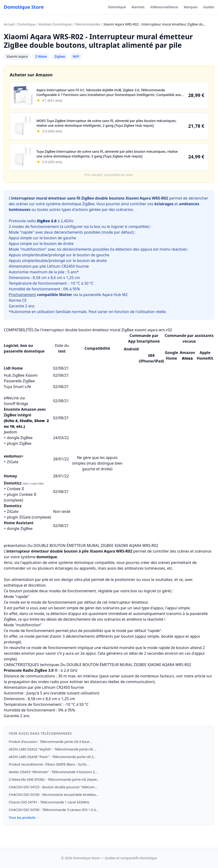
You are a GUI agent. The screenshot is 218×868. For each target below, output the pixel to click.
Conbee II (15, 489)
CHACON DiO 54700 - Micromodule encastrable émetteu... (54, 795)
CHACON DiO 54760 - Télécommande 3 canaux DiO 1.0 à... (54, 810)
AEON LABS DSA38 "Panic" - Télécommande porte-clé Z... (52, 757)
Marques (191, 7)
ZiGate (13, 462)
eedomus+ (13, 456)
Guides (209, 7)
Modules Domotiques (55, 24)
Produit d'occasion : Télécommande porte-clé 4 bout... (50, 742)
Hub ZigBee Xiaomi (21, 375)
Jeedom (11, 432)
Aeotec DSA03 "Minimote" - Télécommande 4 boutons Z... (53, 772)
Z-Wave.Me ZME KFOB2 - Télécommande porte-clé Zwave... (54, 779)
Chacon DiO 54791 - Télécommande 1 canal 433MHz (49, 802)
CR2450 (68, 266)
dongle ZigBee (20, 438)
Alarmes (138, 7)
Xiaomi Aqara (17, 56)
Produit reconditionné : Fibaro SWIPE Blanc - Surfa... (49, 764)
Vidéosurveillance (164, 7)
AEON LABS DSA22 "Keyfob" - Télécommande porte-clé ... (53, 749)
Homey (10, 476)
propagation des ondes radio (33, 682)
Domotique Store (24, 7)
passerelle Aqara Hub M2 (105, 295)
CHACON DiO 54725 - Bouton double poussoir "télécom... (53, 787)
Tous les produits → (24, 818)
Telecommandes (88, 24)
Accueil (9, 24)
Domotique (117, 7)
